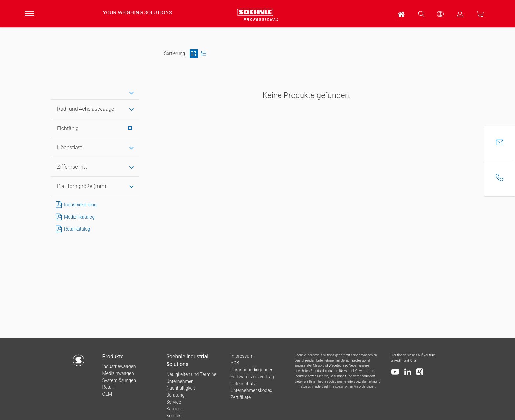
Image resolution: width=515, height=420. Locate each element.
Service (174, 402)
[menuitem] (402, 14)
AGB (235, 363)
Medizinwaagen (118, 373)
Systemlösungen (119, 380)
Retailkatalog (72, 229)
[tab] (95, 93)
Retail (108, 387)
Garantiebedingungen (252, 370)
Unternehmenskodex (251, 390)
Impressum (242, 356)
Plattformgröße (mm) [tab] (82, 186)
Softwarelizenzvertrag (252, 377)
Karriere (174, 409)
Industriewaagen (119, 366)
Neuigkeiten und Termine (191, 374)
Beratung (175, 395)
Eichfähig (95, 128)
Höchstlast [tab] (70, 147)
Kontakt (174, 416)
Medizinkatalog (74, 217)
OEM (107, 394)
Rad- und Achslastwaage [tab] (86, 109)
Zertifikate (240, 397)
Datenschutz (243, 384)
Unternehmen (180, 381)
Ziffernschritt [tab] (72, 167)
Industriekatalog (75, 205)
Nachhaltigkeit (181, 388)
